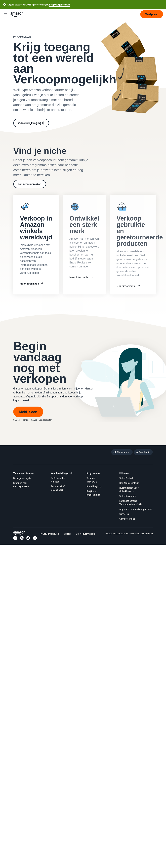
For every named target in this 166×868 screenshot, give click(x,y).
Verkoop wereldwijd (92, 480)
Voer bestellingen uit (62, 473)
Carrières (124, 514)
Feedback (144, 452)
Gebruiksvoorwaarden (86, 534)
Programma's (93, 473)
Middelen (124, 473)
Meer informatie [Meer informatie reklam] (29, 284)
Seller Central (126, 478)
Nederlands (123, 452)
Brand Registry (94, 486)
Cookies (67, 534)
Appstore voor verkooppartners (136, 509)
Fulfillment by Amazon (58, 480)
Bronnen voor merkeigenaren (21, 485)
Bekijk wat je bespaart (60, 5)
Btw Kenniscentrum (129, 483)
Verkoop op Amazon (24, 473)
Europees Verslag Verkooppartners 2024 (131, 503)
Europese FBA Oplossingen (58, 488)
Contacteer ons (127, 519)
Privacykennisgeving (50, 534)
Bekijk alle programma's (93, 493)
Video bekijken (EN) (29, 123)
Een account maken (30, 184)
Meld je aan (28, 412)
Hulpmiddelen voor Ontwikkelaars (129, 489)
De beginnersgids (22, 478)
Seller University (128, 496)
